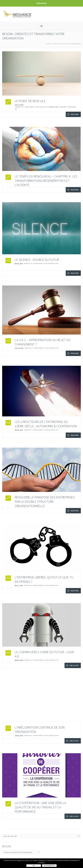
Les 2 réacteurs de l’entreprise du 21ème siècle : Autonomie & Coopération (46, 424)
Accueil (48, 44)
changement (63, 107)
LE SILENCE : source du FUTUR (37, 260)
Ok (34, 866)
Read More (73, 114)
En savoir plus (49, 866)
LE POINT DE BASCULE (30, 101)
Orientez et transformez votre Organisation (67, 44)
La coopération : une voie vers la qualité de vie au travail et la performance (40, 807)
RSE (16, 109)
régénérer (72, 107)
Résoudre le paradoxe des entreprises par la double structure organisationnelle (45, 502)
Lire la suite (72, 665)
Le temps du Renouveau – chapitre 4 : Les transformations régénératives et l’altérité (46, 181)
